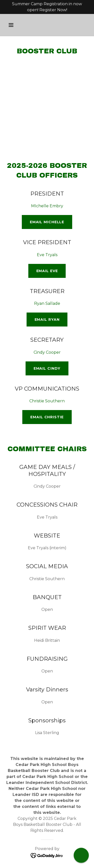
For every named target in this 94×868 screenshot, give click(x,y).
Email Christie (47, 417)
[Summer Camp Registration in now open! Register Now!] (47, 7)
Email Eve (47, 271)
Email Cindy (47, 368)
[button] (12, 25)
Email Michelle (47, 222)
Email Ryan (47, 320)
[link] (47, 855)
